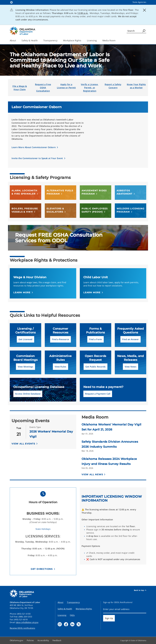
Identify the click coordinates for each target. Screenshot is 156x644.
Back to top (140, 590)
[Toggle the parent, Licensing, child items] (98, 41)
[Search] (136, 31)
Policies (30, 640)
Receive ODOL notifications (22, 628)
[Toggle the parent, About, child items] (17, 41)
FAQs (72, 615)
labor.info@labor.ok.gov (27, 622)
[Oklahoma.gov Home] (11, 2)
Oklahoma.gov (16, 640)
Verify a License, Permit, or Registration (90, 88)
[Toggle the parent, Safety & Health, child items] (39, 41)
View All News (92, 475)
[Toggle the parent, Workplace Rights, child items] (82, 41)
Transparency (73, 602)
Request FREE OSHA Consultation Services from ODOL (59, 238)
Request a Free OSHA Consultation (43, 88)
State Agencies (139, 2)
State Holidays (43, 529)
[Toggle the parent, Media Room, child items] (116, 41)
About (60, 602)
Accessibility (43, 640)
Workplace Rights (84, 609)
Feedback (57, 640)
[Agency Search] (144, 31)
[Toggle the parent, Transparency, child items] (58, 41)
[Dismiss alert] (144, 10)
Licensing (62, 615)
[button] (35, 147)
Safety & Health (65, 609)
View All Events (23, 444)
